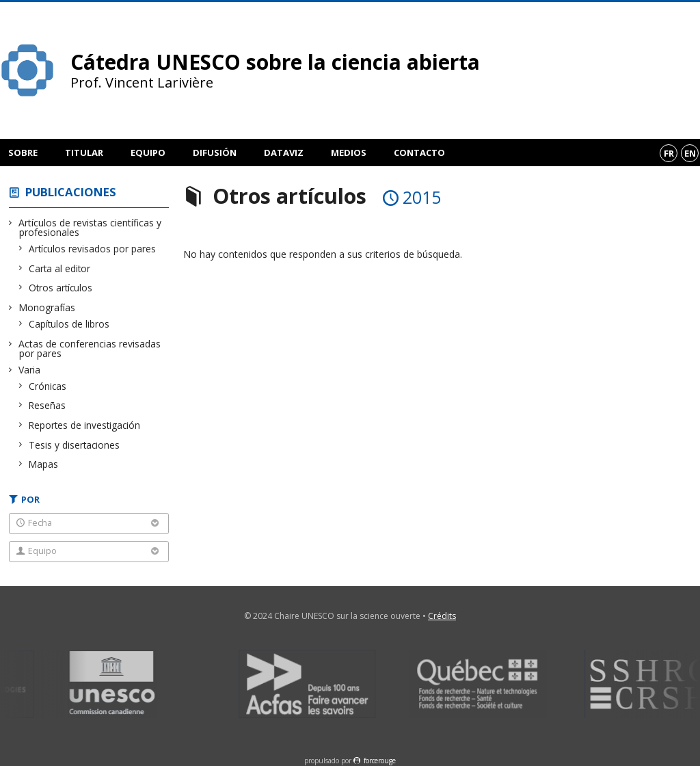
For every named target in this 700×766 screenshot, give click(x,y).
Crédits (442, 616)
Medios (349, 153)
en (690, 153)
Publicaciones (71, 192)
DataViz (284, 153)
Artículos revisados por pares (93, 249)
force (380, 761)
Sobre (23, 153)
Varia (30, 370)
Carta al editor (60, 268)
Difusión (215, 153)
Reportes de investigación (85, 425)
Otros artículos (61, 288)
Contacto (419, 153)
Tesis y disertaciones (75, 445)
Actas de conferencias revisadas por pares (90, 348)
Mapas (44, 464)
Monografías (47, 307)
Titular (84, 153)
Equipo (148, 153)
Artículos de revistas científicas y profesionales (90, 227)
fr (669, 153)
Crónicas (48, 386)
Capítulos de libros (69, 324)
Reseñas (48, 405)
